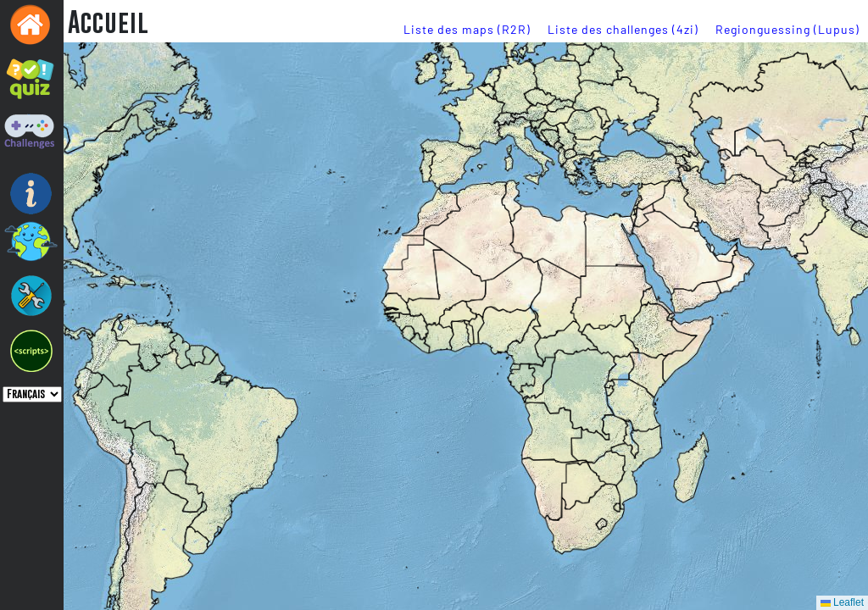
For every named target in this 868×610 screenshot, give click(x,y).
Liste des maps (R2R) (467, 29)
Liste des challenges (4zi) (623, 29)
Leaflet (842, 602)
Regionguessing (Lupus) (787, 29)
